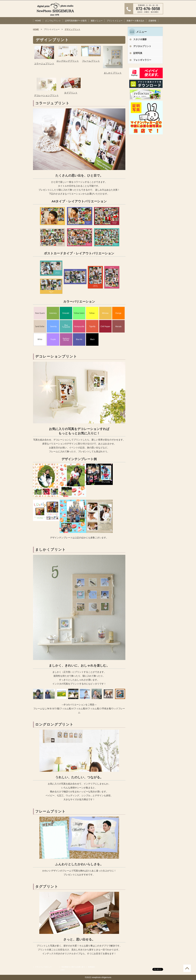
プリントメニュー (115, 21)
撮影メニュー (97, 21)
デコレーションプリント (46, 95)
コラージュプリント (44, 64)
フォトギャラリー (142, 60)
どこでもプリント (53, 21)
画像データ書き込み (135, 21)
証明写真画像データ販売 (76, 21)
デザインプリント (72, 29)
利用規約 (91, 967)
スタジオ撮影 (140, 39)
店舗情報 (152, 21)
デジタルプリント (142, 46)
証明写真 (138, 53)
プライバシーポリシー (43, 967)
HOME (38, 21)
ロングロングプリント (68, 61)
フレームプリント (91, 61)
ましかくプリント (113, 73)
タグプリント (71, 93)
